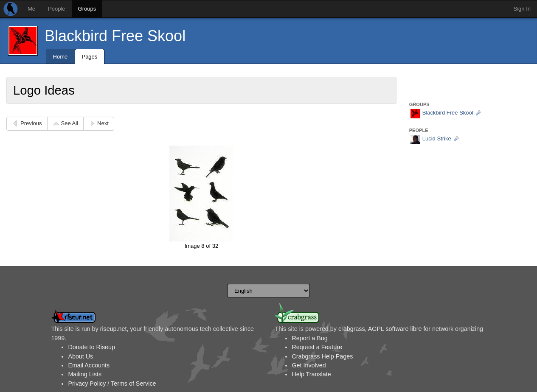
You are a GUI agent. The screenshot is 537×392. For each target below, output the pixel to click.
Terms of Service (133, 384)
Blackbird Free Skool (115, 36)
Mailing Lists (85, 374)
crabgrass (352, 329)
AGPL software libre (395, 329)
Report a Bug (309, 338)
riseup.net (114, 329)
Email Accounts (89, 365)
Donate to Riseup (91, 347)
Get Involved (309, 365)
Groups (87, 9)
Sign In (522, 9)
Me (31, 9)
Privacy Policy (87, 384)
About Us (80, 356)
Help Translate (311, 374)
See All (70, 123)
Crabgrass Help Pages (322, 356)
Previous (31, 123)
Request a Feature (317, 347)
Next (103, 123)
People (56, 9)
